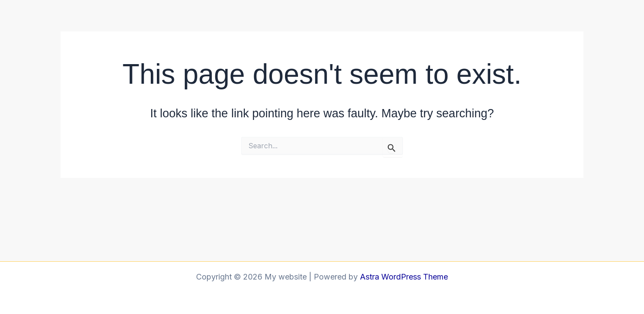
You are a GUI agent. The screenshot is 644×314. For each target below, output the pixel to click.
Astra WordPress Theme (404, 277)
